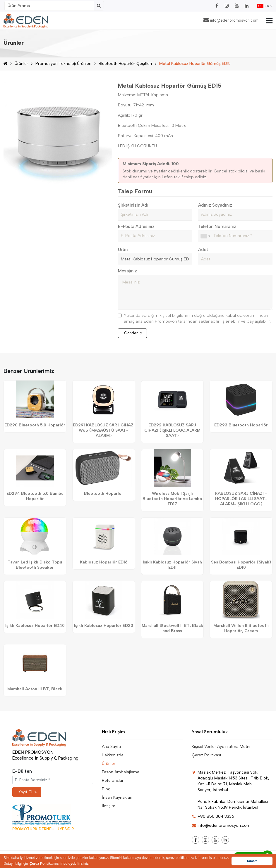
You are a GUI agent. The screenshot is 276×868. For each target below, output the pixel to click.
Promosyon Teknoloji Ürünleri (63, 64)
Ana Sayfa (111, 747)
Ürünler (21, 64)
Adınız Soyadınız (215, 205)
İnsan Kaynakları (117, 797)
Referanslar (113, 780)
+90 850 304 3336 (213, 816)
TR (265, 6)
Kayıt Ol (28, 792)
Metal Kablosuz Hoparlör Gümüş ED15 (195, 64)
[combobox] (205, 236)
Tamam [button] (252, 861)
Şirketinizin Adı (133, 205)
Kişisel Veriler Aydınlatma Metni (221, 747)
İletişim (109, 806)
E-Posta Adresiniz (136, 226)
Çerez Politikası (206, 755)
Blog (106, 789)
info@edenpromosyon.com (231, 20)
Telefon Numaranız (217, 226)
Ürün (123, 250)
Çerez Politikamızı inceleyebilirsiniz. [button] (60, 864)
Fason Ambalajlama (121, 772)
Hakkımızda (113, 755)
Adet (203, 250)
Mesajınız (127, 271)
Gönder (133, 333)
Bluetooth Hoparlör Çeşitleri (125, 64)
